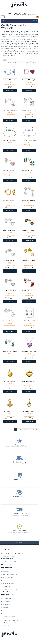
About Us (6, 572)
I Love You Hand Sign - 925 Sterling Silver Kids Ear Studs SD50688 (10, 110)
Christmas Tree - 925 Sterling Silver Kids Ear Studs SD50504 (10, 351)
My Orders (6, 602)
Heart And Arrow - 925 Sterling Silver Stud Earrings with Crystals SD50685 (29, 110)
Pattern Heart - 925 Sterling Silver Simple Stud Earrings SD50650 (10, 230)
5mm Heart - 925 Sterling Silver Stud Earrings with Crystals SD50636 (29, 230)
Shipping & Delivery (9, 583)
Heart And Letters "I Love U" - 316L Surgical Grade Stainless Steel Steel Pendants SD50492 (29, 381)
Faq (4, 613)
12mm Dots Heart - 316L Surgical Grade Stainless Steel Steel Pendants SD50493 (10, 381)
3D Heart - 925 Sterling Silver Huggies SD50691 (10, 80)
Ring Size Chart (8, 577)
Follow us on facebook (12, 620)
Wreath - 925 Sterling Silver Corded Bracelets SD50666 (29, 140)
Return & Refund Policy (10, 589)
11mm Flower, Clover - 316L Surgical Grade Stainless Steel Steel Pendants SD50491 (10, 411)
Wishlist (5, 607)
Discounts (6, 580)
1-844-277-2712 (7, 559)
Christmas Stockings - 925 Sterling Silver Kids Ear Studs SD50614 (29, 291)
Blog (4, 610)
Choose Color (10, 90)
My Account (7, 599)
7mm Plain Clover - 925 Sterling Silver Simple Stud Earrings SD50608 (10, 321)
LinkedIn (7, 626)
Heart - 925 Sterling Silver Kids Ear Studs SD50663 (10, 170)
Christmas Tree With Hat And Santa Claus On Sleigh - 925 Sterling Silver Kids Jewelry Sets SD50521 (29, 321)
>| (36, 430)
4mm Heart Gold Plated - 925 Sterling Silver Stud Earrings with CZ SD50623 (29, 261)
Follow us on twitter (11, 623)
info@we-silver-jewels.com (11, 565)
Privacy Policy (7, 586)
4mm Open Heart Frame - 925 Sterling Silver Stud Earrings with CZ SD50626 (10, 261)
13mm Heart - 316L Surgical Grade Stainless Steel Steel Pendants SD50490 (29, 411)
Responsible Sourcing (10, 574)
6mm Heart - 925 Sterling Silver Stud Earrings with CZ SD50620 (10, 291)
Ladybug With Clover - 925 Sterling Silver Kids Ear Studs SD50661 (29, 170)
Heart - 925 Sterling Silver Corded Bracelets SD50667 (10, 140)
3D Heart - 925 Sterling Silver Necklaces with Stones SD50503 (29, 351)
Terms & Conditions (9, 592)
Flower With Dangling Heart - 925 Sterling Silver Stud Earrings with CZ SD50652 (29, 200)
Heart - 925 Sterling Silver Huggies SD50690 (29, 80)
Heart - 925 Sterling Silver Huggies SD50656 (10, 200)
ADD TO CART (29, 90)
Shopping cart (7, 605)
